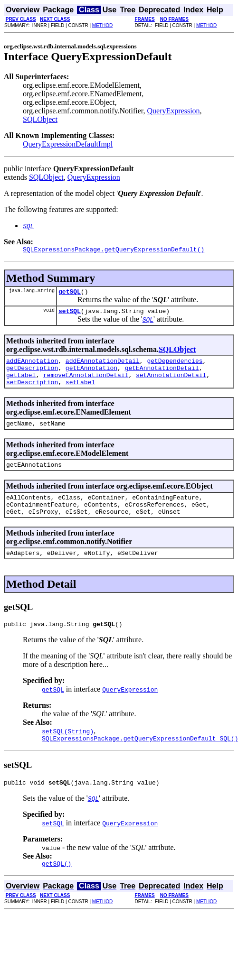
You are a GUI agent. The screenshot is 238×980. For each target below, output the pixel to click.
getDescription (32, 375)
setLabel (80, 392)
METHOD (102, 25)
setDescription (32, 392)
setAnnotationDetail (171, 383)
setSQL (70, 315)
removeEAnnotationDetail (86, 383)
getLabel (21, 383)
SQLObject (40, 119)
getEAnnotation (91, 375)
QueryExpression (174, 111)
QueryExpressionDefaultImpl (68, 144)
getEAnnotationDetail (162, 375)
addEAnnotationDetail (103, 366)
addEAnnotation (32, 366)
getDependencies (175, 366)
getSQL (70, 294)
